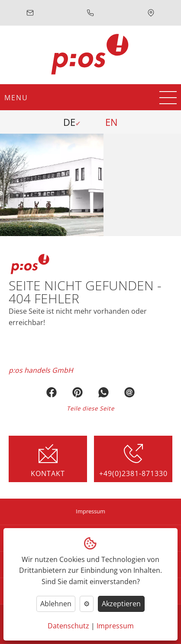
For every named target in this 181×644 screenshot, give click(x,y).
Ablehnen (56, 604)
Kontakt (48, 461)
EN (112, 122)
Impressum (90, 511)
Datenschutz (68, 626)
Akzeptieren (121, 604)
